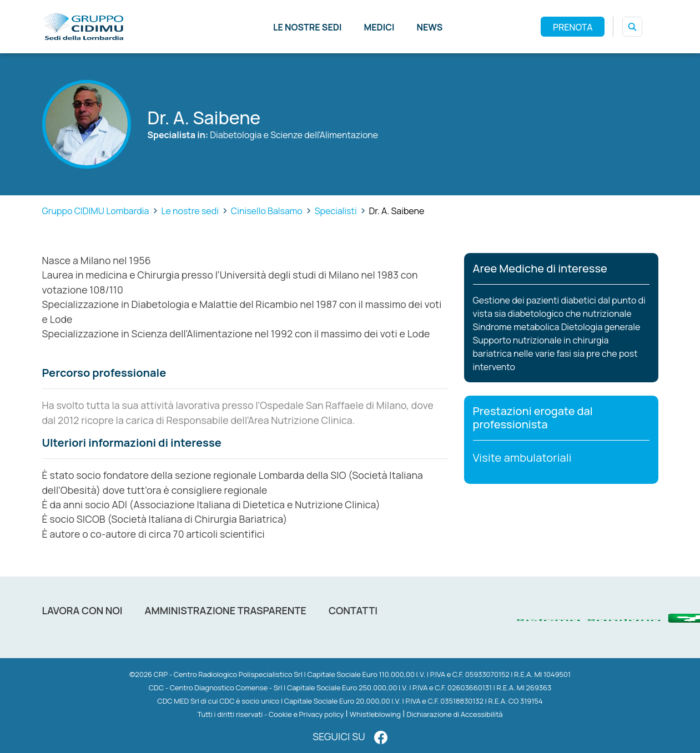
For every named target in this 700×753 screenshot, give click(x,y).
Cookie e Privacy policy (306, 714)
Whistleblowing (375, 714)
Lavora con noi (82, 610)
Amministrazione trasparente (226, 610)
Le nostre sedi (308, 27)
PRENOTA (573, 27)
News (430, 27)
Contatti (353, 610)
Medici (379, 27)
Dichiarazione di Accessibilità (454, 714)
